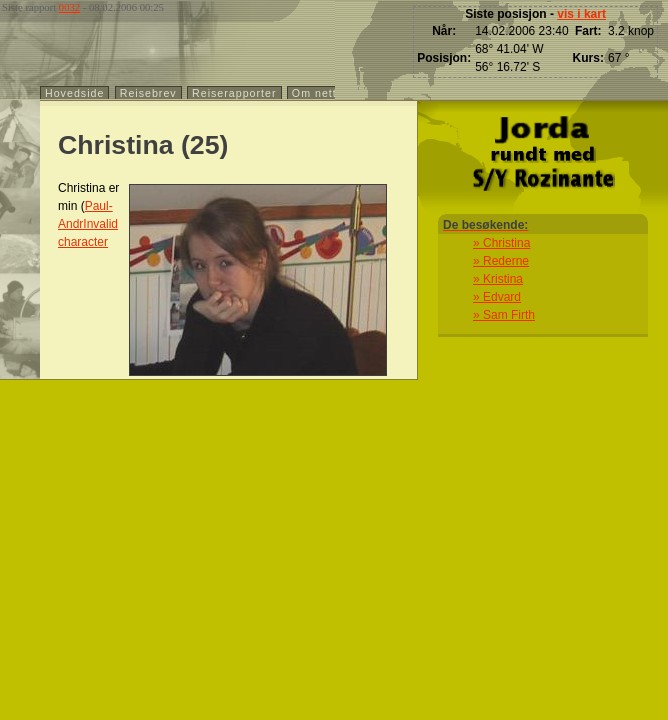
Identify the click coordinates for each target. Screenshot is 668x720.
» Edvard (497, 297)
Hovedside (74, 93)
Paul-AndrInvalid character (88, 224)
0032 (69, 7)
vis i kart (581, 14)
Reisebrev (148, 93)
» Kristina (498, 279)
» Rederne (501, 261)
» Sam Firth (504, 315)
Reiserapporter (234, 93)
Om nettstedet (332, 93)
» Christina (501, 243)
